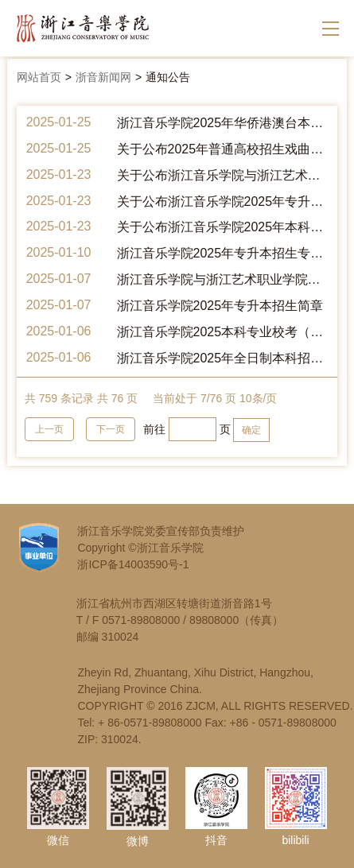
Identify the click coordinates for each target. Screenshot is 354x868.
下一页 (111, 429)
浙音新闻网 (103, 77)
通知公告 (168, 77)
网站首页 (39, 77)
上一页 (49, 429)
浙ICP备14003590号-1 (133, 564)
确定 (251, 430)
